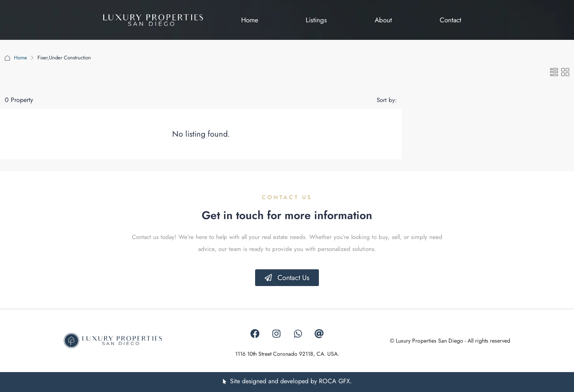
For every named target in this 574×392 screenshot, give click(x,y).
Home (21, 58)
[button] (554, 73)
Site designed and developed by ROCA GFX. (291, 381)
